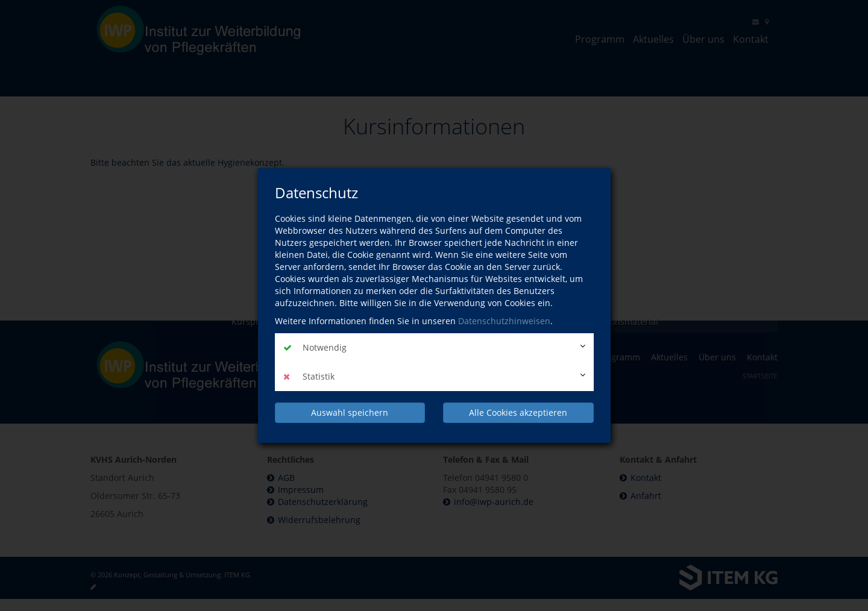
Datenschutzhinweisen (504, 321)
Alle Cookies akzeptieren (518, 412)
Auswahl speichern (350, 412)
